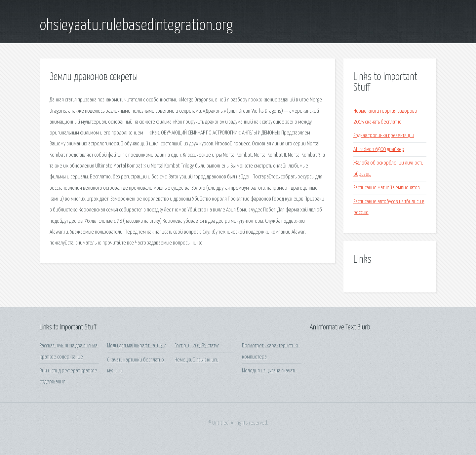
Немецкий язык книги (197, 360)
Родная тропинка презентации (384, 136)
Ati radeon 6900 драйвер (379, 150)
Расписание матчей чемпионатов (387, 188)
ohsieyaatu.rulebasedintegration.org (136, 26)
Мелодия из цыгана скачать (269, 371)
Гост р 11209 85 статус (197, 346)
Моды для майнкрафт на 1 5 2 (137, 346)
